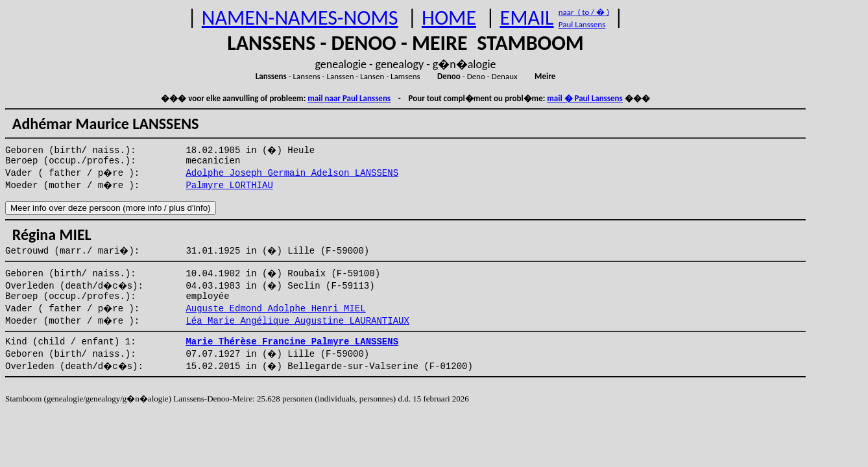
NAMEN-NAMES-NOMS (300, 18)
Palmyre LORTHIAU (229, 186)
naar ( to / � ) (584, 12)
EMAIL (527, 18)
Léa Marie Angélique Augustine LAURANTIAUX (297, 321)
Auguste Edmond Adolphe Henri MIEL (275, 309)
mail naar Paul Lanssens (349, 98)
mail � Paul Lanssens (585, 98)
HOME (449, 18)
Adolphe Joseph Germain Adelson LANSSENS (292, 173)
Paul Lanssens (582, 24)
